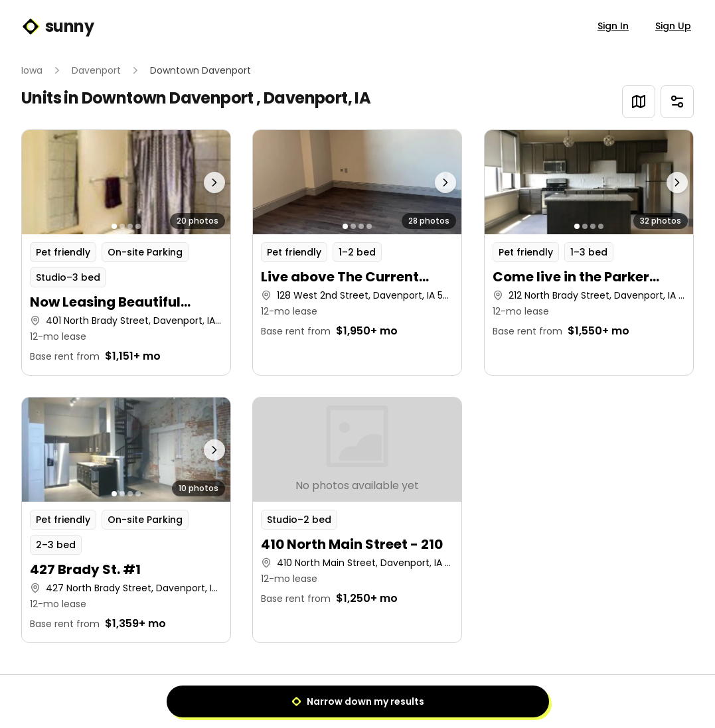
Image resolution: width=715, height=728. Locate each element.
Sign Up (673, 26)
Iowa (32, 70)
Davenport (96, 70)
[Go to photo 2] (122, 226)
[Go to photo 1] (114, 226)
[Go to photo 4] (138, 226)
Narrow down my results (358, 701)
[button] (126, 253)
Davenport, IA (317, 98)
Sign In (613, 26)
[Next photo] (205, 182)
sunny (57, 27)
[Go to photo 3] (130, 226)
